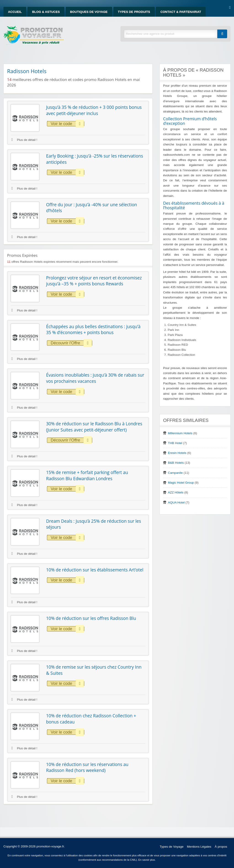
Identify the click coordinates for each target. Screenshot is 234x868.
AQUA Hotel (176, 502)
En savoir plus (147, 860)
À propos (221, 847)
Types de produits (134, 12)
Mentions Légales (199, 847)
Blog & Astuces (46, 12)
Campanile (175, 473)
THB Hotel (175, 443)
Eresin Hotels (177, 453)
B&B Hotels (176, 463)
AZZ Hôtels (176, 492)
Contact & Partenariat (181, 12)
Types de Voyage (172, 847)
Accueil (15, 12)
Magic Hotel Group (181, 483)
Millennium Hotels (180, 433)
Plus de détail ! (24, 140)
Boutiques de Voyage (89, 12)
